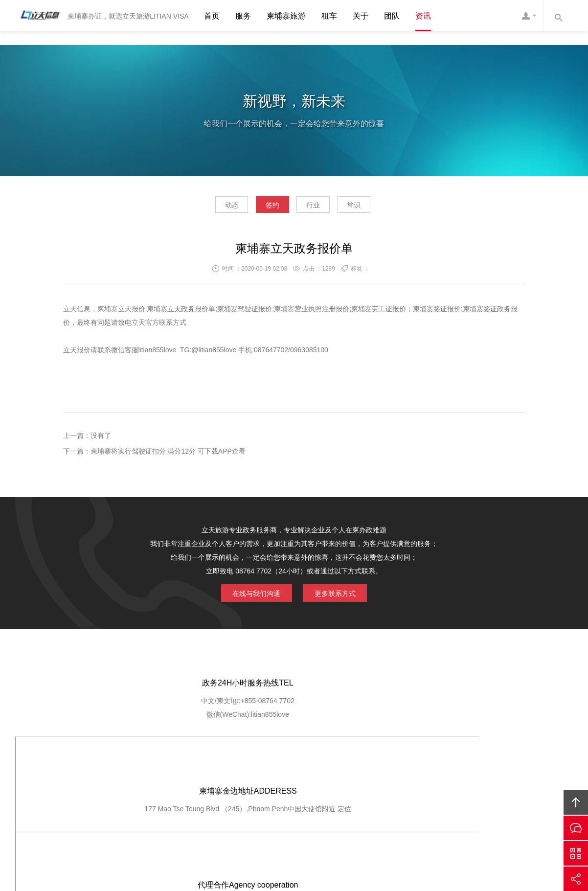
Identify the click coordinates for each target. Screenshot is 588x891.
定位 (308, 719)
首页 (212, 16)
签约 (266, 207)
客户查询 (328, 765)
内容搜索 (558, 16)
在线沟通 (576, 828)
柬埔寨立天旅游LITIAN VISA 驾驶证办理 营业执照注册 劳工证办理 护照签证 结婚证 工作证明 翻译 (37, 16)
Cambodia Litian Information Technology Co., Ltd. (260, 816)
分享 (576, 879)
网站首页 (96, 765)
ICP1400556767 (335, 829)
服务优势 (247, 765)
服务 (243, 16)
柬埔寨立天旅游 (434, 816)
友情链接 (489, 765)
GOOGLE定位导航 (192, 765)
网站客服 (529, 16)
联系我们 (449, 765)
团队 (392, 16)
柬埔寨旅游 (286, 16)
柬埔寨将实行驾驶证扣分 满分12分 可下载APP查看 (168, 454)
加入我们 (408, 765)
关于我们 (137, 765)
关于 (361, 16)
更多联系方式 (340, 595)
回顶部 (576, 802)
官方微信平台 (576, 853)
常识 (375, 207)
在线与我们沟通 (251, 595)
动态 (211, 207)
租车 (329, 16)
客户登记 (368, 765)
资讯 (423, 16)
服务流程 (288, 765)
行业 (320, 207)
